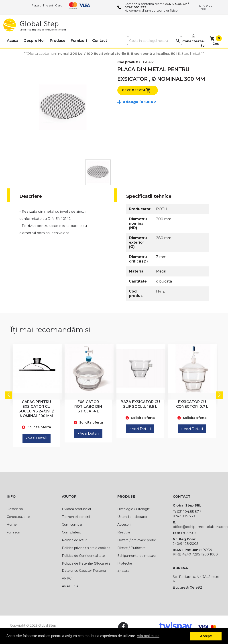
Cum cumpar (72, 525)
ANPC (67, 578)
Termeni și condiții (76, 517)
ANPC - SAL (71, 586)
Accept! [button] (206, 636)
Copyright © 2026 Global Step (33, 626)
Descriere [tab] (31, 196)
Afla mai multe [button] (148, 636)
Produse (58, 41)
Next (219, 395)
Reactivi (124, 532)
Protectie (125, 563)
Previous (9, 395)
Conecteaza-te (18, 517)
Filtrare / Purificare (131, 548)
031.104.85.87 (176, 4)
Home (12, 525)
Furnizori (79, 41)
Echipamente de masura (136, 556)
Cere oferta (136, 90)
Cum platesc (72, 532)
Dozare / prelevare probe (137, 540)
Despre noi (34, 41)
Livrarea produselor (77, 509)
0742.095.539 (135, 7)
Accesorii (124, 525)
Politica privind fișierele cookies (86, 548)
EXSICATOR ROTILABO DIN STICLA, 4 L (88, 407)
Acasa (13, 41)
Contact (100, 41)
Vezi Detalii (37, 438)
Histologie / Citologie (134, 509)
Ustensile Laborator (132, 517)
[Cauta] (155, 41)
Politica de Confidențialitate (83, 556)
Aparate (123, 571)
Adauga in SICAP (139, 102)
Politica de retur (74, 540)
